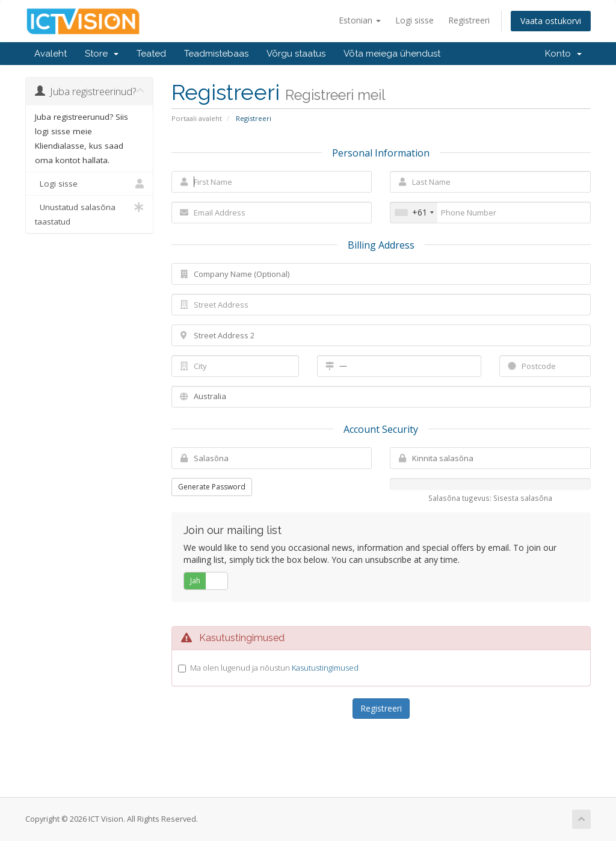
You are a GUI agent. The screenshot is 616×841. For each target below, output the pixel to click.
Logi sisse (414, 20)
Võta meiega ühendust (392, 54)
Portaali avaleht (197, 118)
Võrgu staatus (296, 54)
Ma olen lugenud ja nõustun (274, 668)
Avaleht (51, 54)
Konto (563, 54)
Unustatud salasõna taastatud (89, 213)
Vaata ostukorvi (551, 21)
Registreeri (469, 20)
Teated (151, 54)
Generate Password (212, 487)
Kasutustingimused (325, 668)
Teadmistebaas (216, 54)
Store (102, 54)
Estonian (360, 20)
